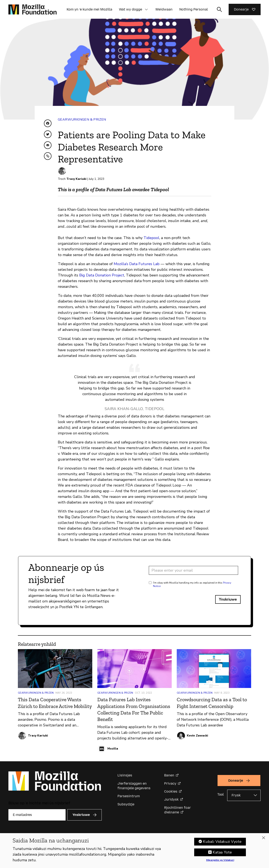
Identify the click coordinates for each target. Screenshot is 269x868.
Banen (169, 775)
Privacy (170, 783)
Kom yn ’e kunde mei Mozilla (89, 9)
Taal (221, 794)
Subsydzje (126, 804)
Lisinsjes (125, 775)
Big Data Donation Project (102, 275)
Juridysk (171, 799)
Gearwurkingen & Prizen (82, 120)
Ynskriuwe (228, 599)
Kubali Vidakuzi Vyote (222, 843)
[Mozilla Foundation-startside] (32, 9)
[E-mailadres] (37, 815)
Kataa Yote (222, 854)
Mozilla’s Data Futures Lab (137, 264)
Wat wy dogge (131, 9)
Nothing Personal (194, 9)
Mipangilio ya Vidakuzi (220, 861)
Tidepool (151, 238)
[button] (146, 9)
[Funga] (264, 839)
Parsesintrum (129, 796)
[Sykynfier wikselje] (219, 9)
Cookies (171, 791)
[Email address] (193, 570)
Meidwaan (164, 9)
